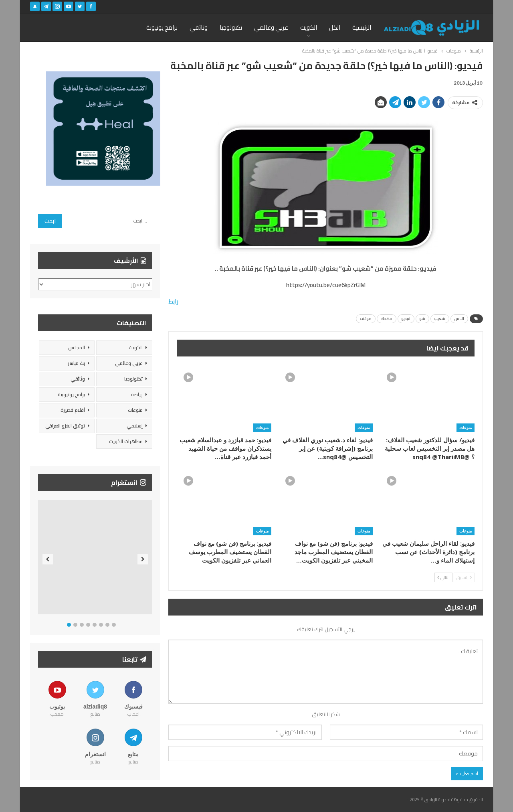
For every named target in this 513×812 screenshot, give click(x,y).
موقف (366, 319)
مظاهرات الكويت (126, 441)
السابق (464, 577)
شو (422, 319)
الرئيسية (362, 27)
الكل (335, 27)
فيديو (406, 319)
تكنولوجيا (231, 27)
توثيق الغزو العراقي (65, 426)
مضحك (387, 319)
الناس (459, 319)
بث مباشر (76, 363)
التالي (443, 577)
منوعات (466, 427)
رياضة (137, 394)
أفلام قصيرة (73, 410)
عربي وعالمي (271, 27)
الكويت (309, 27)
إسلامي (135, 426)
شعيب (440, 319)
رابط (173, 301)
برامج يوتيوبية (71, 394)
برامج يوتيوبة (162, 27)
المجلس (77, 347)
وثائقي (199, 27)
